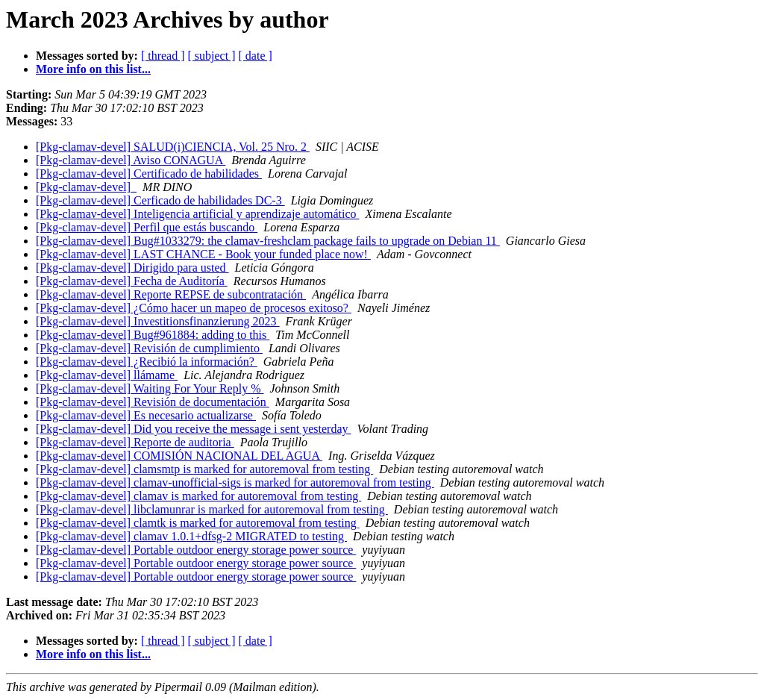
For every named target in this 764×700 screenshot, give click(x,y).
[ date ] (256, 56)
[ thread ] (163, 56)
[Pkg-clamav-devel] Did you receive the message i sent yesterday (194, 429)
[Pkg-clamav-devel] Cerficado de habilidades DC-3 (160, 200)
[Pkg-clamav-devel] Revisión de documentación (153, 402)
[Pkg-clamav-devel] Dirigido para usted (132, 268)
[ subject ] (212, 56)
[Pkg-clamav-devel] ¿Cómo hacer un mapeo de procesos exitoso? (194, 308)
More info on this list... (93, 69)
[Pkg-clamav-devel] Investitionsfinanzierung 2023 (158, 321)
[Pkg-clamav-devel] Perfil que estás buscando (147, 227)
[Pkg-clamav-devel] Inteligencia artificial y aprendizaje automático (198, 214)
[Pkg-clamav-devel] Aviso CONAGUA (131, 160)
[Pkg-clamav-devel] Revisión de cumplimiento (149, 348)
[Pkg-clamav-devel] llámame (107, 375)
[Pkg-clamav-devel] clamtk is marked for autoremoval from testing (198, 523)
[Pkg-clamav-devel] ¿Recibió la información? (147, 362)
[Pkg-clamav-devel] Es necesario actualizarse (146, 415)
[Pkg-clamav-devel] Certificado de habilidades (149, 174)
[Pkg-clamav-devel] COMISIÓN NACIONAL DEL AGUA (179, 456)
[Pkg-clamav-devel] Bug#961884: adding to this (153, 335)
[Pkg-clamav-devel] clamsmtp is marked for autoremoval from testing (204, 469)
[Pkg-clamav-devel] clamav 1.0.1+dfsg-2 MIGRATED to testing (191, 536)
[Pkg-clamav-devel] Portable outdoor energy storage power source (196, 550)
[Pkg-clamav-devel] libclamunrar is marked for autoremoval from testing (212, 509)
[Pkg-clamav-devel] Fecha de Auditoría (132, 281)
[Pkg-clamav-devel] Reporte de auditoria (135, 442)
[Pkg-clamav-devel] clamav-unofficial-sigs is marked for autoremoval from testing (235, 482)
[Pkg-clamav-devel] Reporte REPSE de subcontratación (171, 294)
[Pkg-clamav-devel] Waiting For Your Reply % (150, 388)
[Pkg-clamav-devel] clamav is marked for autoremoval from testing (198, 496)
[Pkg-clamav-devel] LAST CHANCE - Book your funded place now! (203, 254)
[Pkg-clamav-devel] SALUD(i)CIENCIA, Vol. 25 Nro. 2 (173, 147)
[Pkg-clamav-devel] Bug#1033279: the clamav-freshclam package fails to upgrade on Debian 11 (268, 241)
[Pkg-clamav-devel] (86, 187)
